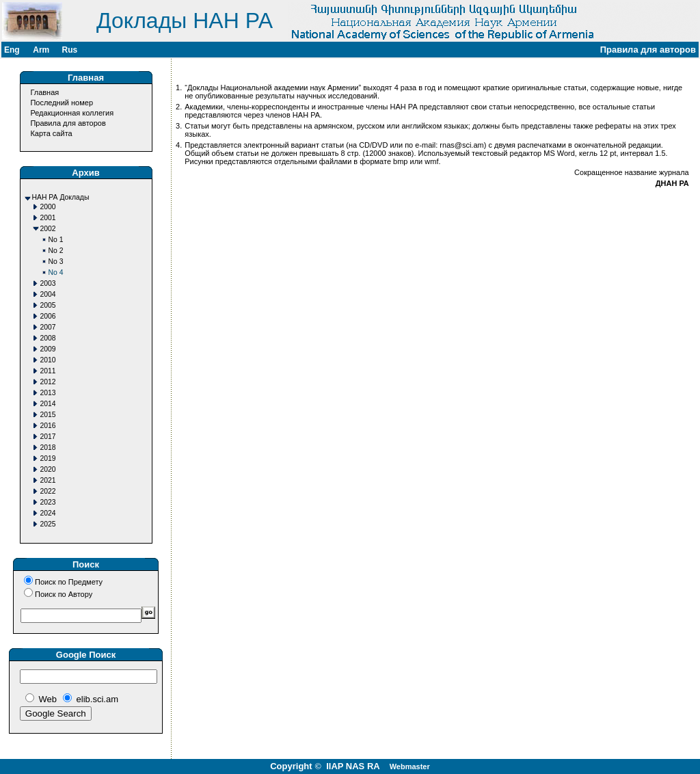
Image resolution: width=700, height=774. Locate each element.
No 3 (56, 262)
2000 (48, 207)
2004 (48, 294)
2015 (48, 415)
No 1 (56, 240)
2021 (48, 480)
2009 (48, 349)
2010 (48, 360)
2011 (48, 371)
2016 (48, 426)
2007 (48, 327)
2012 (48, 382)
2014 (48, 404)
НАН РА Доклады (61, 197)
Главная (44, 92)
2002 (48, 229)
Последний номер (62, 103)
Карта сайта (51, 133)
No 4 (56, 272)
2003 (48, 283)
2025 (48, 524)
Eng (12, 50)
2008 (48, 338)
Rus (69, 50)
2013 (48, 393)
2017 (48, 437)
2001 (48, 218)
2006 (48, 316)
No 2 (56, 251)
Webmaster (410, 766)
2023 (48, 502)
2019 (48, 458)
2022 (48, 491)
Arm (41, 50)
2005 (48, 305)
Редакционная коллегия (72, 113)
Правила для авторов (68, 123)
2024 (48, 513)
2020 (48, 469)
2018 (48, 448)
